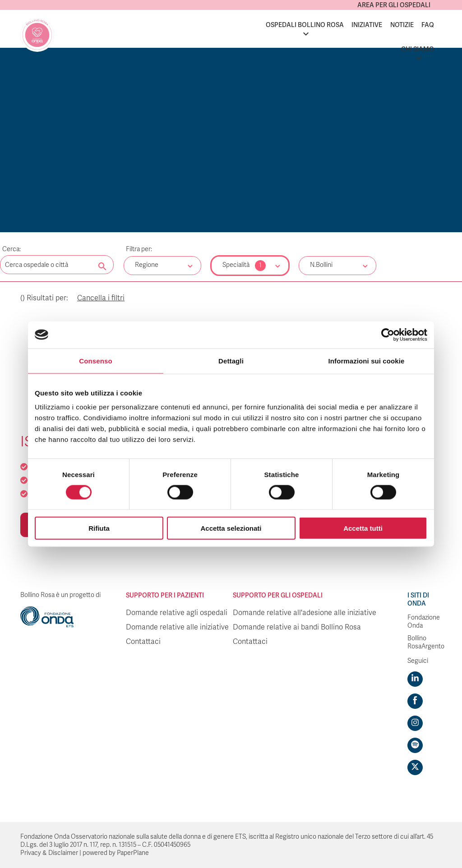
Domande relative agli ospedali (177, 613)
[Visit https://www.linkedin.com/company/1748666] (415, 679)
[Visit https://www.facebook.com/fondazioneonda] (415, 701)
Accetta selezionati (231, 528)
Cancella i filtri (101, 298)
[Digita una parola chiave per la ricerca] (57, 265)
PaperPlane (133, 853)
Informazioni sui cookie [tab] (367, 361)
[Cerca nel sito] (102, 267)
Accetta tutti (363, 528)
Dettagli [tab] (231, 361)
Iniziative (367, 25)
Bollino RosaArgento (426, 642)
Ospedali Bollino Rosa (305, 25)
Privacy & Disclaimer (49, 853)
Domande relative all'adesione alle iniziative (305, 613)
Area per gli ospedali (394, 5)
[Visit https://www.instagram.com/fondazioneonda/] (415, 723)
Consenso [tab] (95, 361)
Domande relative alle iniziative (177, 627)
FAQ (428, 25)
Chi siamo (418, 49)
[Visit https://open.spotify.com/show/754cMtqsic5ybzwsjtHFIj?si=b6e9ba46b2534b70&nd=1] (415, 745)
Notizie (402, 25)
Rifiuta (99, 528)
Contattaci (143, 642)
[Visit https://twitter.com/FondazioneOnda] (415, 767)
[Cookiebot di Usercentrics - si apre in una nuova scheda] (388, 335)
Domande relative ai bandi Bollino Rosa (297, 627)
